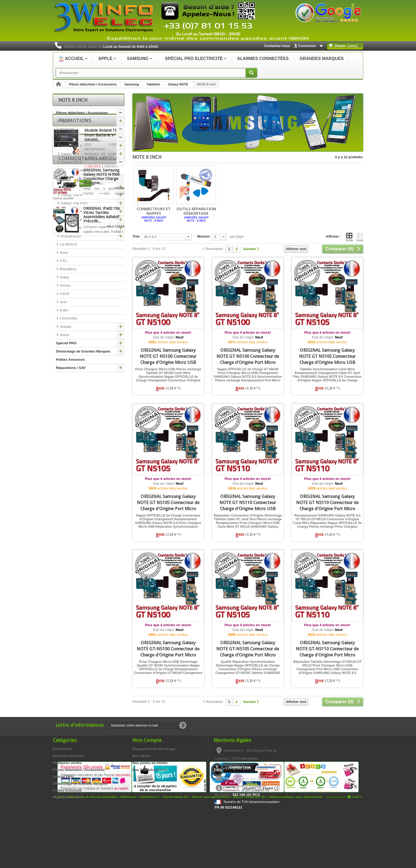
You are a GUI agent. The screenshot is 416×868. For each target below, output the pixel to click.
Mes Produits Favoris (150, 770)
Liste (360, 237)
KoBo (64, 310)
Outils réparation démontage (196, 214)
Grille (349, 237)
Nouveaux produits (68, 756)
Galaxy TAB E (71, 220)
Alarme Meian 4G (176, 848)
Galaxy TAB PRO (74, 203)
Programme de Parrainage (154, 749)
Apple (64, 121)
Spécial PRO (66, 343)
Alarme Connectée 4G (249, 848)
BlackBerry (68, 269)
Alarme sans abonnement (211, 848)
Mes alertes (142, 756)
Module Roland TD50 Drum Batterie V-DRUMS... (103, 399)
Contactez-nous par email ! (245, 778)
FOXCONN (68, 318)
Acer (63, 302)
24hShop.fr (129, 848)
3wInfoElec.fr (150, 848)
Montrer (203, 236)
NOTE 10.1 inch (73, 170)
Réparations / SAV (71, 368)
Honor (64, 335)
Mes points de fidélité (150, 763)
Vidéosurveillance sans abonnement (296, 848)
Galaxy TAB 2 (71, 146)
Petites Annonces (70, 360)
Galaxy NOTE (178, 84)
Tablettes (153, 84)
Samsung (132, 84)
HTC (63, 261)
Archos (65, 285)
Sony (63, 253)
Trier (136, 236)
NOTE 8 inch (71, 179)
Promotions (75, 384)
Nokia (64, 277)
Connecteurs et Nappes (154, 214)
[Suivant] (251, 249)
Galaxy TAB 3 (71, 187)
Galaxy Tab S (71, 228)
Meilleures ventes (67, 763)
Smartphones (70, 236)
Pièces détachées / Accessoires (93, 84)
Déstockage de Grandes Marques (83, 351)
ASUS (64, 294)
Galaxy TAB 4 (71, 195)
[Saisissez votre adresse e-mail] (147, 725)
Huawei (65, 327)
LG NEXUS (68, 244)
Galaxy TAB (70, 154)
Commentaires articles (90, 462)
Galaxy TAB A (71, 211)
